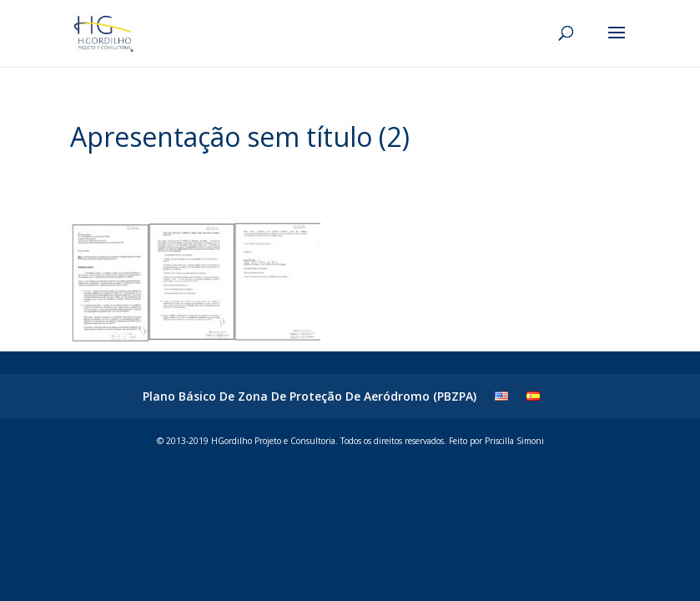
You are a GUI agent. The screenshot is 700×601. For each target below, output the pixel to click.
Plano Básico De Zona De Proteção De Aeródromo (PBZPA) (310, 396)
